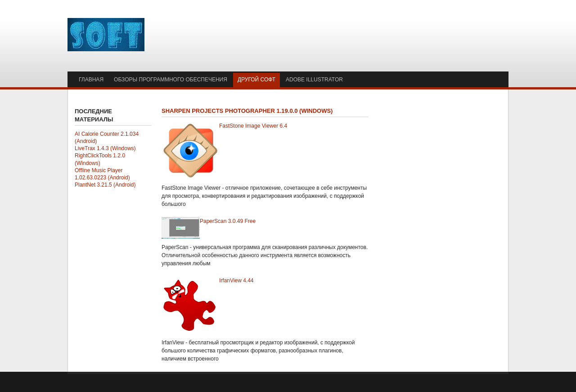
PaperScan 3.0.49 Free (228, 221)
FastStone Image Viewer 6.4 (253, 126)
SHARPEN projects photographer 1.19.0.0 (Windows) (247, 111)
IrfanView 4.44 (236, 281)
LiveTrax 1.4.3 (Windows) (105, 148)
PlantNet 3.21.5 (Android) (105, 185)
